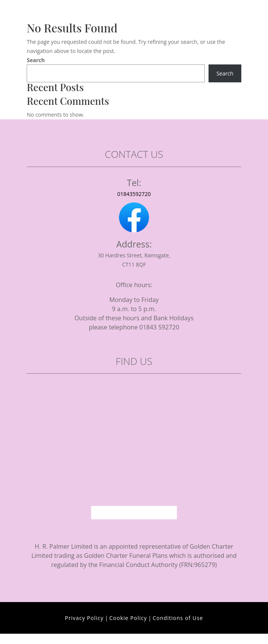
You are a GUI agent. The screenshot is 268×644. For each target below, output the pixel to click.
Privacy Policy (84, 618)
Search (36, 60)
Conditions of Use (178, 618)
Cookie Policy (128, 618)
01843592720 (134, 194)
